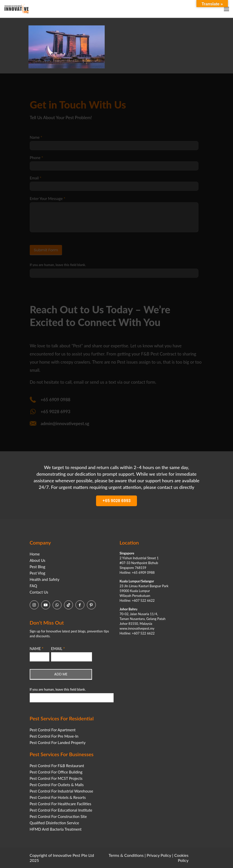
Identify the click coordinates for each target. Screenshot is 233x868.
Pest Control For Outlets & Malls (57, 785)
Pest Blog (38, 567)
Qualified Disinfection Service (55, 823)
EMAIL (58, 648)
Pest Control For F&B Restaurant (57, 766)
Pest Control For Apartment (53, 730)
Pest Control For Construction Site (58, 816)
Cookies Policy (181, 858)
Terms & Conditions (126, 855)
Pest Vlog (38, 573)
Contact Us (39, 592)
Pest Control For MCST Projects (56, 778)
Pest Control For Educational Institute (61, 810)
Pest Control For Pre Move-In (54, 736)
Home (35, 554)
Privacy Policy (159, 855)
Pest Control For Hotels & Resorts (58, 797)
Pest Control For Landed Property (58, 742)
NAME (37, 648)
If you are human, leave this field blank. (58, 689)
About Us (38, 560)
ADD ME (61, 674)
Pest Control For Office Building (56, 772)
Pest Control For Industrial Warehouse (61, 791)
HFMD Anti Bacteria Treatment (56, 829)
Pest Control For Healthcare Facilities (60, 804)
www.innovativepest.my (137, 628)
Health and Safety (45, 579)
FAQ (34, 586)
